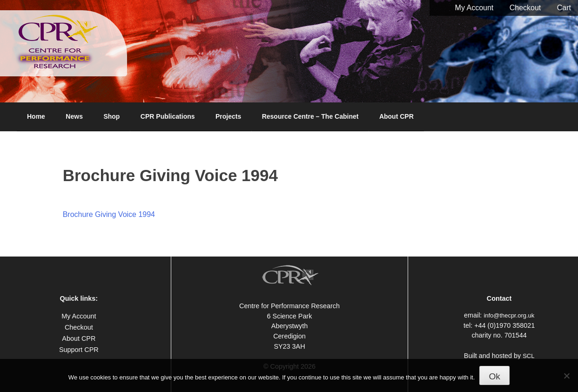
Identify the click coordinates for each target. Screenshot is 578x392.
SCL (528, 356)
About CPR (397, 116)
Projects (228, 116)
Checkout (525, 8)
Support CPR (79, 350)
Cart (564, 8)
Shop (111, 116)
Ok (494, 376)
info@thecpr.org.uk (509, 315)
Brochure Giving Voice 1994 (109, 214)
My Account (474, 8)
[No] (566, 376)
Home (36, 116)
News (74, 116)
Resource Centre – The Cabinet (310, 116)
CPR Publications (168, 116)
